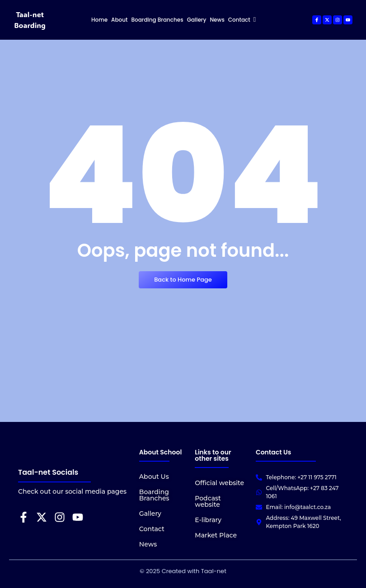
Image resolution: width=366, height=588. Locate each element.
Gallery (150, 514)
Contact (152, 529)
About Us (154, 477)
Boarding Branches (154, 495)
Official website (219, 483)
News (148, 544)
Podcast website (208, 501)
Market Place (216, 535)
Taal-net (213, 571)
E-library (208, 520)
